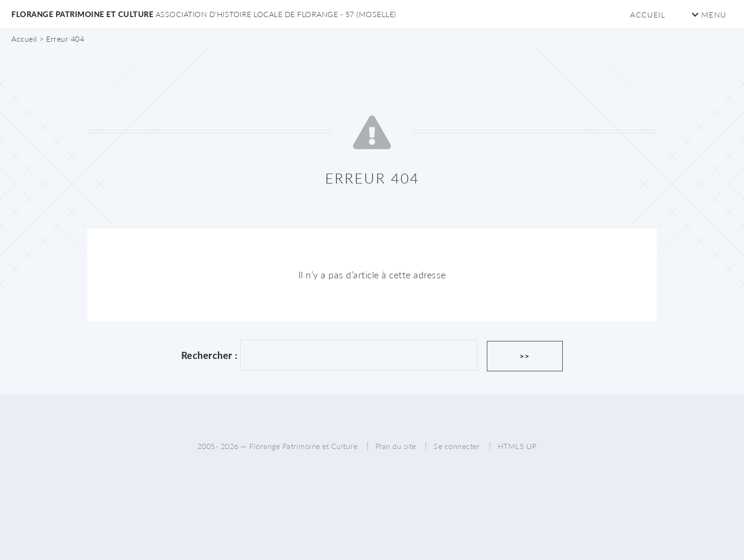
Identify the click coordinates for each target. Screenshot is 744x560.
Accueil (647, 14)
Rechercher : (209, 355)
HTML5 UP (517, 446)
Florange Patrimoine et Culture (204, 14)
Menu (709, 14)
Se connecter (457, 446)
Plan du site (396, 446)
